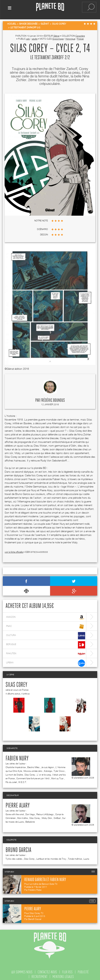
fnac (46, 624)
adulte (35, 36)
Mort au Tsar (57, 776)
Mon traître (22, 816)
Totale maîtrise (75, 856)
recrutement (39, 974)
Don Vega (30, 812)
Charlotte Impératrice (16, 765)
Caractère (80, 33)
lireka (46, 661)
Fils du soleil (11, 780)
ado (28, 36)
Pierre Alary (18, 803)
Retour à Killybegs (45, 812)
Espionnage (58, 36)
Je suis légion (47, 765)
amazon (46, 615)
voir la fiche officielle (14, 550)
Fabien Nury (17, 756)
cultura (46, 633)
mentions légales (63, 974)
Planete (50, 7)
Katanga (48, 769)
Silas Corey (16, 682)
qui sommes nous (22, 970)
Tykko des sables (14, 856)
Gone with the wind (15, 812)
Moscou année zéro (33, 769)
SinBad (57, 816)
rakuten (46, 652)
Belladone (30, 819)
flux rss (67, 970)
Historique (70, 36)
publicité (83, 970)
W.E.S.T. (23, 780)
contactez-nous (47, 970)
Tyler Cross (59, 769)
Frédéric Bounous (53, 398)
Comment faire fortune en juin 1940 (33, 776)
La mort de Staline (14, 772)
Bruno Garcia (18, 848)
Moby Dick (47, 816)
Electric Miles (33, 765)
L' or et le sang (44, 772)
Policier (80, 36)
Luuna (86, 856)
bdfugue (46, 642)
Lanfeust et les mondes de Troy (51, 856)
